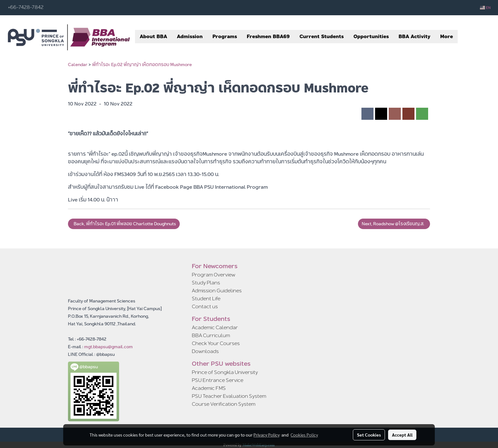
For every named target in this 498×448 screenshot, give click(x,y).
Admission (190, 36)
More (447, 36)
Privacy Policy (266, 435)
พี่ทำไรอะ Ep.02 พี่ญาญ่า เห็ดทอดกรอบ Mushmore (142, 64)
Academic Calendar (215, 327)
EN (485, 8)
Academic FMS (209, 388)
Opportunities (371, 36)
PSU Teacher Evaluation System (229, 396)
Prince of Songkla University (225, 372)
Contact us (205, 306)
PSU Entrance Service (218, 380)
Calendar (78, 64)
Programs (225, 36)
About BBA (153, 36)
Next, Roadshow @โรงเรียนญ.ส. (394, 224)
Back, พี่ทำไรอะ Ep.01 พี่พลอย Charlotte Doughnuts (124, 224)
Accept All (402, 435)
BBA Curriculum (211, 335)
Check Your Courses (216, 343)
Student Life (206, 299)
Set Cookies (369, 435)
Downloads (205, 351)
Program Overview (214, 275)
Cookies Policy (304, 435)
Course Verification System (224, 404)
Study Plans (206, 283)
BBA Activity (414, 36)
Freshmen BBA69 (268, 36)
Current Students (322, 36)
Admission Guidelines (217, 291)
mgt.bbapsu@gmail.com (108, 347)
